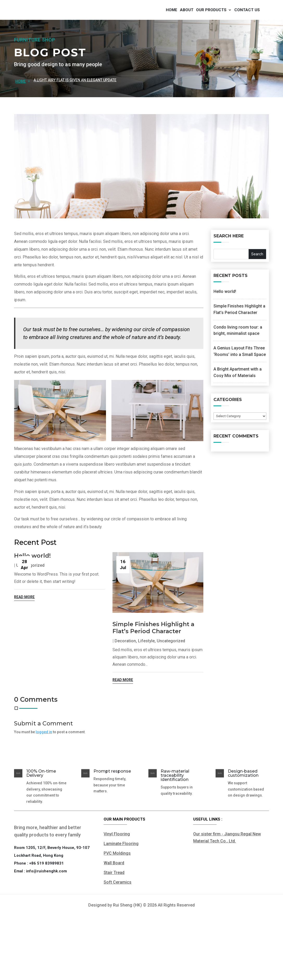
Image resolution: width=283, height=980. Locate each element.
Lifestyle (146, 669)
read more (24, 625)
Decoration (125, 669)
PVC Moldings (117, 881)
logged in (44, 760)
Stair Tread (114, 901)
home (21, 109)
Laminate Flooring (121, 872)
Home (172, 24)
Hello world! (32, 584)
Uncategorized (171, 669)
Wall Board (114, 891)
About (187, 24)
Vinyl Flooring (117, 862)
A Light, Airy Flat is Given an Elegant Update (75, 108)
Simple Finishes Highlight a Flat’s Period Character (153, 656)
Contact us (247, 24)
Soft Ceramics (118, 910)
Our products (211, 24)
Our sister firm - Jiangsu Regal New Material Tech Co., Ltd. (227, 865)
